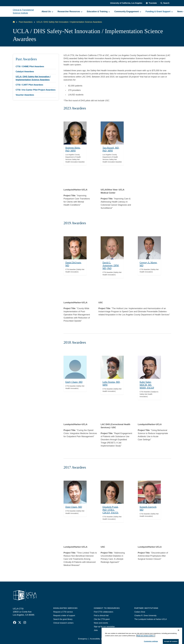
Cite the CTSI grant (102, 619)
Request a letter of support (64, 616)
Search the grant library (63, 619)
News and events (101, 623)
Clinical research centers (63, 623)
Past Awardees (26, 22)
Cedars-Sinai (140, 612)
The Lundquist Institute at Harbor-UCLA (151, 619)
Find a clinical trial (101, 616)
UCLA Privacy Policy (111, 639)
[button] (151, 3)
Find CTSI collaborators (104, 612)
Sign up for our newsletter (104, 627)
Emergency (83, 639)
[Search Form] (165, 3)
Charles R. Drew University (145, 616)
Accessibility (95, 639)
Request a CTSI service (63, 612)
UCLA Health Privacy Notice (133, 639)
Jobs (96, 630)
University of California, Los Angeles (126, 3)
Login (149, 639)
